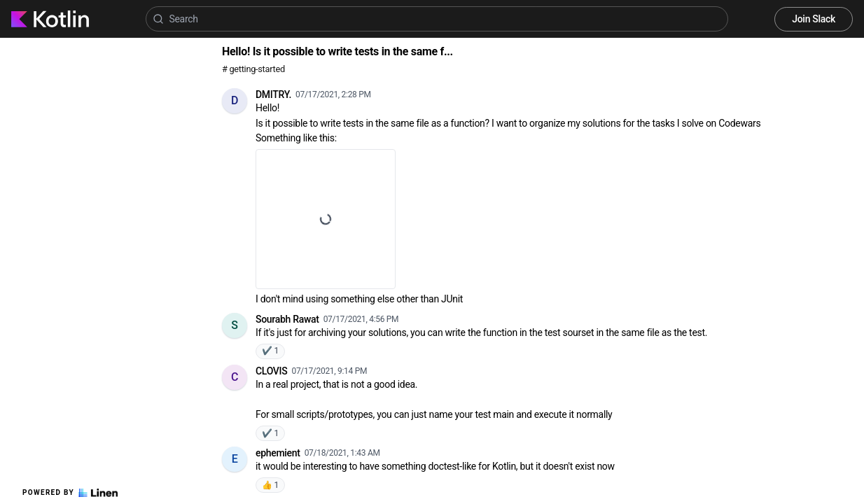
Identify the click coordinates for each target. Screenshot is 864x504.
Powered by (70, 493)
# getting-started (253, 69)
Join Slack (814, 19)
